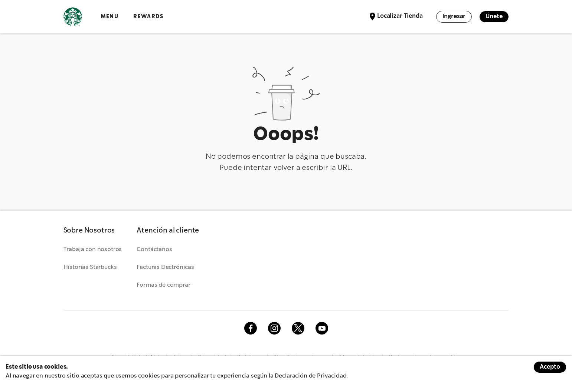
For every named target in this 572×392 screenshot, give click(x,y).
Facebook (251, 328)
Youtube (322, 328)
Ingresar (454, 17)
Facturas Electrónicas (165, 267)
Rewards (148, 17)
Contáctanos (154, 249)
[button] (93, 231)
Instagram (274, 328)
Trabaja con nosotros (93, 249)
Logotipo (73, 17)
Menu (110, 17)
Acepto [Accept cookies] (550, 367)
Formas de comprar (163, 285)
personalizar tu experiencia (212, 376)
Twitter (298, 328)
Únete (494, 17)
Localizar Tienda (400, 16)
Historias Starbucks (90, 267)
